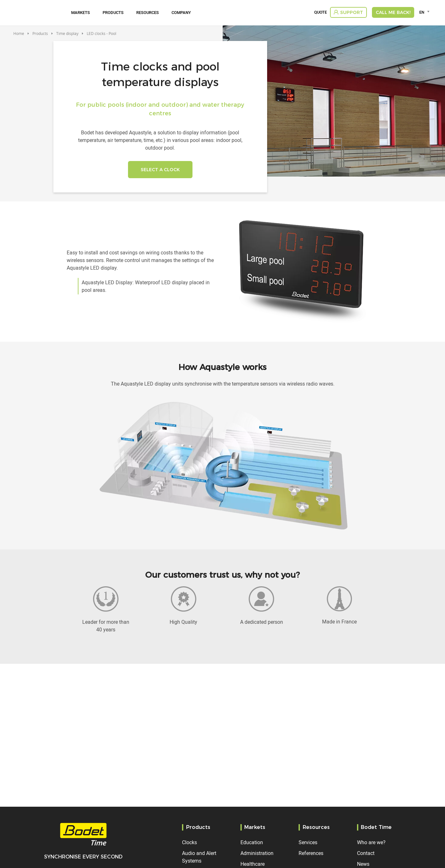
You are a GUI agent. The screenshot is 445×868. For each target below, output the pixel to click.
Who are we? (371, 842)
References (311, 853)
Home (19, 33)
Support (352, 12)
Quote (320, 12)
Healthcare (253, 864)
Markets (81, 12)
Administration (257, 853)
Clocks (189, 842)
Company (181, 12)
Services (308, 842)
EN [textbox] (422, 12)
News (363, 864)
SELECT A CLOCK (160, 170)
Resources (148, 12)
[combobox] (425, 12)
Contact (366, 853)
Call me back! (393, 12)
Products (113, 12)
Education (252, 842)
